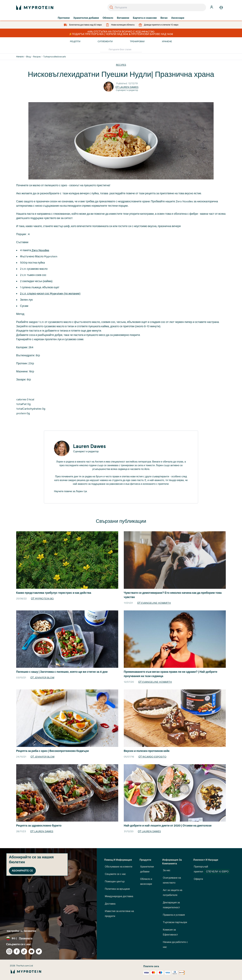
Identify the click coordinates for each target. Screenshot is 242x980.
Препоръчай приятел (212, 869)
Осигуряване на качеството (172, 880)
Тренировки (137, 42)
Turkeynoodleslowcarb (55, 57)
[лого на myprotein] (35, 7)
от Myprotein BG (42, 599)
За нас (167, 870)
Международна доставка (119, 896)
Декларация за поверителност (171, 905)
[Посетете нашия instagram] (9, 951)
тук (85, 491)
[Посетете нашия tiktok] (24, 951)
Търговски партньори (175, 922)
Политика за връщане (117, 889)
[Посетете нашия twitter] (39, 951)
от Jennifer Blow (42, 678)
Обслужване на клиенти (119, 867)
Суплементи (105, 42)
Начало (20, 57)
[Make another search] (121, 50)
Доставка (110, 904)
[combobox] (157, 7)
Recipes (37, 57)
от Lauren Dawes (127, 87)
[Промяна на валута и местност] (48, 938)
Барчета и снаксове (145, 18)
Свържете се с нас (115, 874)
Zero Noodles (40, 250)
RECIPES (121, 65)
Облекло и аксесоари (146, 881)
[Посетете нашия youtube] (31, 951)
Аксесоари (178, 18)
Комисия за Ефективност (170, 932)
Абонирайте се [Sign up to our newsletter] (22, 871)
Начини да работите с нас (175, 945)
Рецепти (75, 42)
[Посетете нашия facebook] (17, 951)
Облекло (108, 18)
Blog (28, 57)
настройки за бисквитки (21, 931)
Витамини (123, 18)
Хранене (167, 42)
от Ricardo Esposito (152, 757)
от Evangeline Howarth (154, 603)
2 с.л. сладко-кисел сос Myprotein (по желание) (50, 294)
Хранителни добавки (86, 18)
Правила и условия (174, 915)
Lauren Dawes (89, 446)
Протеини (64, 18)
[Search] (111, 7)
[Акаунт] (212, 7)
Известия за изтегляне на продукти (119, 914)
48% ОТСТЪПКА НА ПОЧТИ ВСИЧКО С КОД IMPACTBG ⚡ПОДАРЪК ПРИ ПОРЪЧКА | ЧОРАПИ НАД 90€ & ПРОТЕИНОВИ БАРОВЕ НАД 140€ (121, 33)
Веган (164, 18)
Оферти (198, 879)
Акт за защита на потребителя (173, 893)
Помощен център (115, 881)
